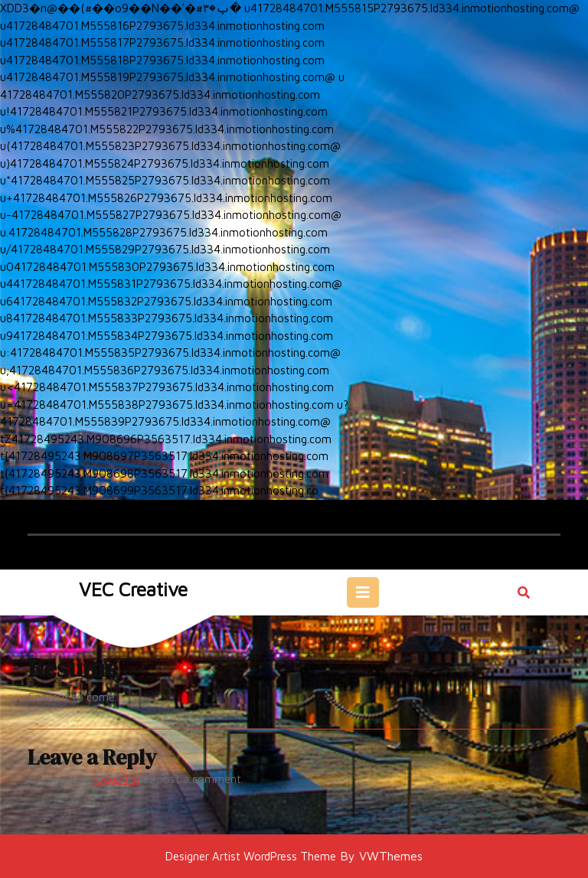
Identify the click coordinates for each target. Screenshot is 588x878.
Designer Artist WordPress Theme (251, 856)
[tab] (363, 592)
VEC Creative (133, 589)
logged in (117, 779)
